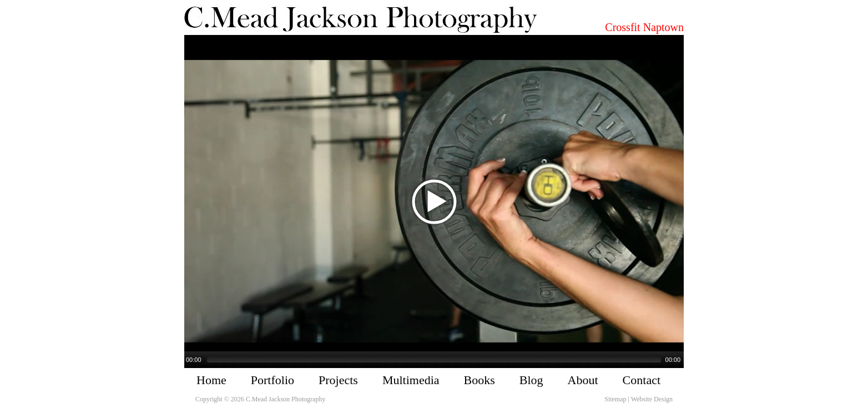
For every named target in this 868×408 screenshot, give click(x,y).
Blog (531, 380)
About (583, 380)
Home (211, 380)
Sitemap (615, 399)
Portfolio (272, 380)
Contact (642, 380)
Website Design (652, 399)
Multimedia (411, 380)
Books (480, 380)
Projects (338, 380)
